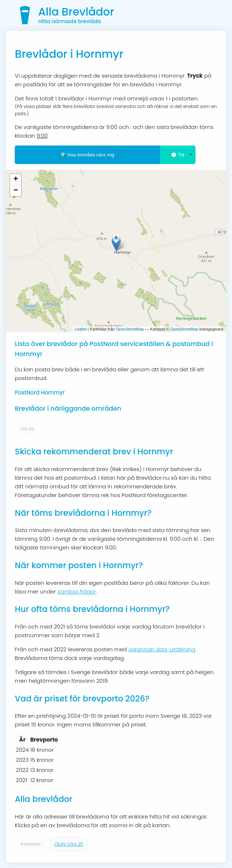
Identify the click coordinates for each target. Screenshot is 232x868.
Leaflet (80, 329)
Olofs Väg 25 (69, 844)
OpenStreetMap (130, 329)
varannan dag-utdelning (162, 649)
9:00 (42, 136)
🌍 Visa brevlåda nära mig (87, 155)
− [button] (16, 191)
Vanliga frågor (77, 591)
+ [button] (16, 180)
